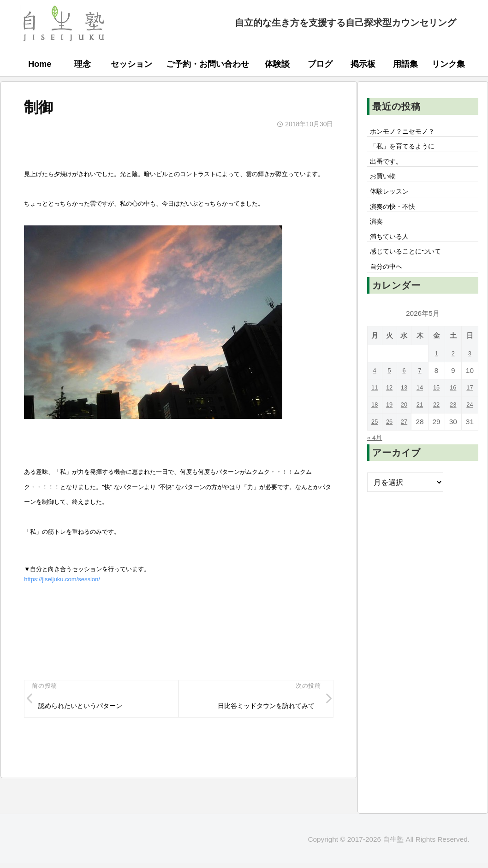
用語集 (405, 64)
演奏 (378, 234)
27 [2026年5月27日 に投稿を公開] (407, 441)
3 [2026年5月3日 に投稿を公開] (470, 373)
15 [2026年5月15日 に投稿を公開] (438, 407)
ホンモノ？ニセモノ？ (408, 132)
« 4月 (376, 457)
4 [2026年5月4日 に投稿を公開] (375, 390)
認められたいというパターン (88, 708)
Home (40, 64)
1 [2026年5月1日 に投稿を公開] (438, 373)
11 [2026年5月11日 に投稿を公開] (375, 407)
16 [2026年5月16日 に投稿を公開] (454, 407)
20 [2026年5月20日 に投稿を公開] (407, 424)
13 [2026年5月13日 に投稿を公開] (407, 407)
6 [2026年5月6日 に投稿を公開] (407, 390)
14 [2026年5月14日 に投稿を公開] (423, 407)
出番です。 (389, 166)
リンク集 (448, 64)
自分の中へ (389, 285)
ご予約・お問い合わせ (208, 64)
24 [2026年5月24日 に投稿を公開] (470, 424)
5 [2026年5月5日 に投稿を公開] (391, 390)
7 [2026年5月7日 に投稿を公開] (423, 390)
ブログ (320, 64)
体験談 (277, 64)
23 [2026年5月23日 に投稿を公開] (454, 424)
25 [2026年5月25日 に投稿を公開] (375, 441)
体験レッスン (393, 200)
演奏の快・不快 (397, 217)
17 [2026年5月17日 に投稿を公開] (470, 407)
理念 (83, 64)
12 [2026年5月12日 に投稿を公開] (391, 407)
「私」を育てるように (408, 149)
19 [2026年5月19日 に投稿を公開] (391, 424)
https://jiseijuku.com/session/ (62, 579)
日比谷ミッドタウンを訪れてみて (258, 708)
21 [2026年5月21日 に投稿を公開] (423, 424)
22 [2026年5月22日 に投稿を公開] (438, 424)
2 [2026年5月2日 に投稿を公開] (455, 373)
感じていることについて (411, 268)
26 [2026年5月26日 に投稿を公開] (391, 441)
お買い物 (386, 183)
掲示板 (363, 64)
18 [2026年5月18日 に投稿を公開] (375, 424)
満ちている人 (393, 251)
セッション (131, 64)
